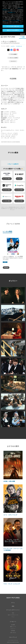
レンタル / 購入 (7, 146)
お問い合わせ (13, 600)
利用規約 (13, 638)
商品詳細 (6, 235)
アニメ (13, 584)
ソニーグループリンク (13, 608)
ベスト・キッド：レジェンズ (12, 551)
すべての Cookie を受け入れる (13, 26)
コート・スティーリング (10, 482)
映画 (13, 573)
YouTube (15, 617)
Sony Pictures (5, 20)
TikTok (20, 624)
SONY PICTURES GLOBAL (13, 609)
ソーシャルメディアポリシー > (13, 632)
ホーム (13, 570)
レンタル (19, 146)
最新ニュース (13, 594)
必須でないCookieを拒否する (13, 30)
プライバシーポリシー (13, 636)
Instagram (15, 624)
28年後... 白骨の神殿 (9, 449)
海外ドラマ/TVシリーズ (13, 582)
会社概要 (13, 592)
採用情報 (13, 598)
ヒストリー (13, 596)
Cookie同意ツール (13, 639)
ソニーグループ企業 (15, 20)
